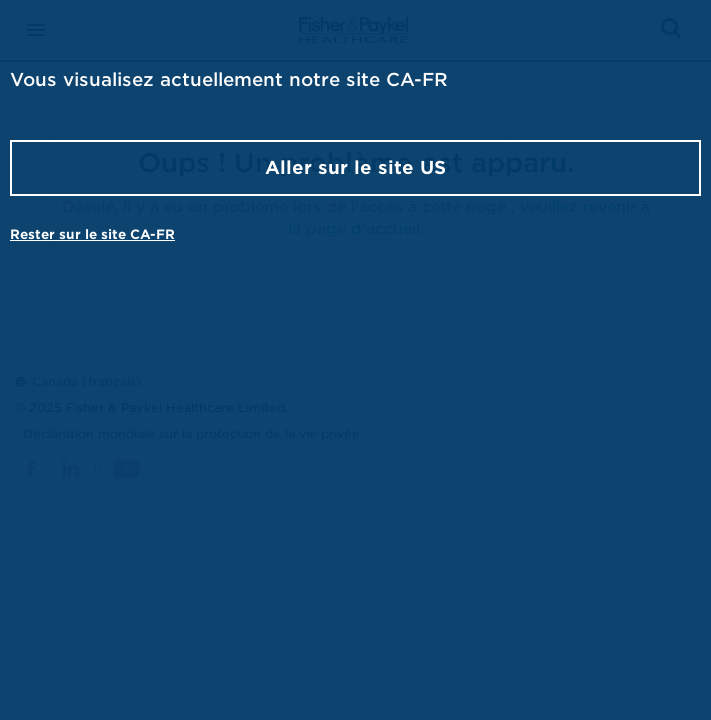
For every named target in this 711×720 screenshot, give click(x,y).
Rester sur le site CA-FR (92, 234)
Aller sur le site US (355, 167)
